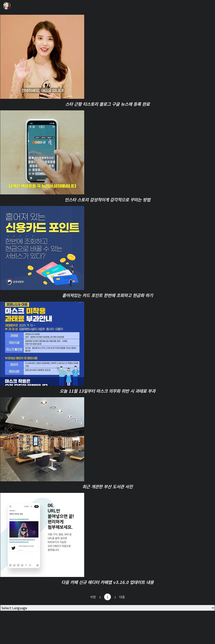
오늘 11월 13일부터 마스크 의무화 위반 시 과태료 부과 (107, 391)
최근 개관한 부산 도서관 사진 (107, 486)
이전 (97, 597)
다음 (118, 597)
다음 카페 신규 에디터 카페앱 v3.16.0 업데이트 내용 (107, 582)
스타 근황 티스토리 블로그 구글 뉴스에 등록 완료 (107, 104)
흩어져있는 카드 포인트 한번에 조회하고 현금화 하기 (107, 295)
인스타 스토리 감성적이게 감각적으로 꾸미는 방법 (107, 200)
